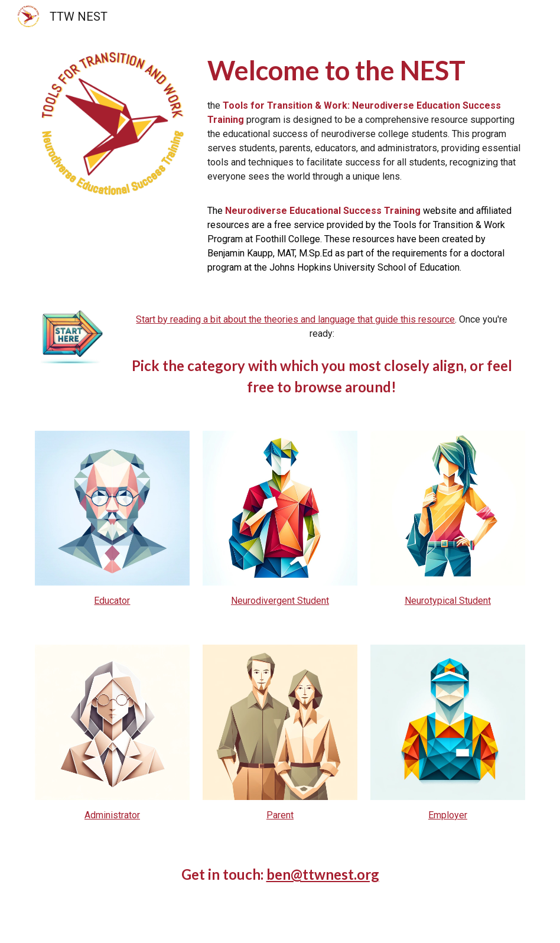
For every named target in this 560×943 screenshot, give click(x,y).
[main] (364, 163)
